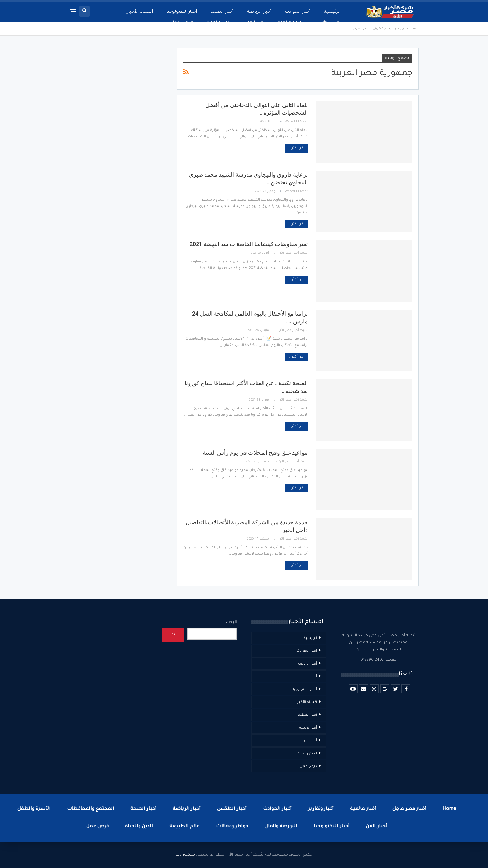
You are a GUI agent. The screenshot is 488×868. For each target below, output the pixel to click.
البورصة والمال (281, 827)
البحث (231, 623)
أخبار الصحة (222, 12)
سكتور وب (185, 855)
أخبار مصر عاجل (409, 809)
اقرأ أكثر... (297, 148)
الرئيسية (332, 12)
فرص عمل (182, 23)
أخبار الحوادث (298, 12)
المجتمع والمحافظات (91, 809)
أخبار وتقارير (321, 809)
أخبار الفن (255, 23)
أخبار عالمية (290, 23)
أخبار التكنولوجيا (182, 12)
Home (449, 809)
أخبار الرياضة (259, 12)
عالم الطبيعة (185, 827)
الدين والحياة (219, 23)
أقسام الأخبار (140, 12)
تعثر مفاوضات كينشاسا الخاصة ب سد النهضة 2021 (249, 244)
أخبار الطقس (328, 23)
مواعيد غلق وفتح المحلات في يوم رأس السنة (255, 453)
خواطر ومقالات (232, 827)
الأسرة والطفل (34, 809)
